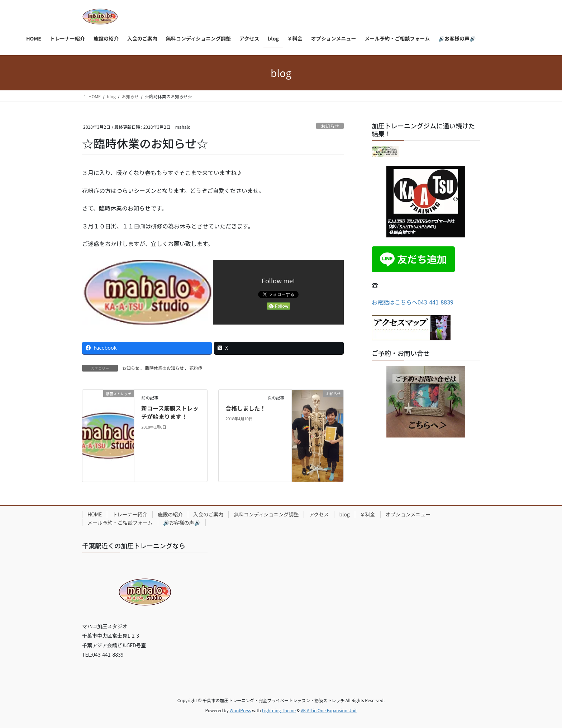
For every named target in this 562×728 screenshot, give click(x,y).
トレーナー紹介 (130, 514)
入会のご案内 (208, 514)
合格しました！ (246, 408)
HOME (95, 514)
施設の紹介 (170, 514)
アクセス (319, 514)
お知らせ (330, 126)
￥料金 (368, 514)
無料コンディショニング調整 (266, 514)
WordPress (240, 710)
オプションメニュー (408, 514)
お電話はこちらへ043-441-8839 (413, 302)
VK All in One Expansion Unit (329, 710)
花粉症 (196, 368)
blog (345, 514)
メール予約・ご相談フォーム (120, 523)
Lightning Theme (279, 710)
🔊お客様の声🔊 (182, 523)
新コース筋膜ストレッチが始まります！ (170, 412)
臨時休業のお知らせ (165, 368)
